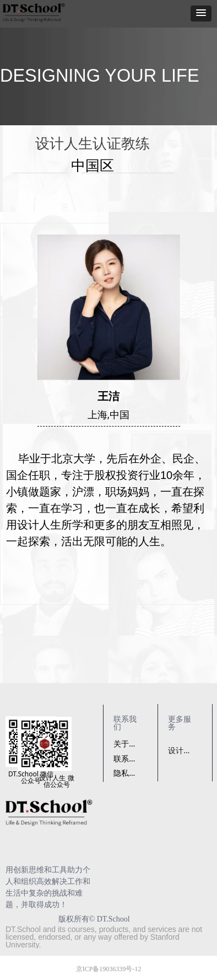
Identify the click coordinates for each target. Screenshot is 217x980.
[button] (201, 14)
